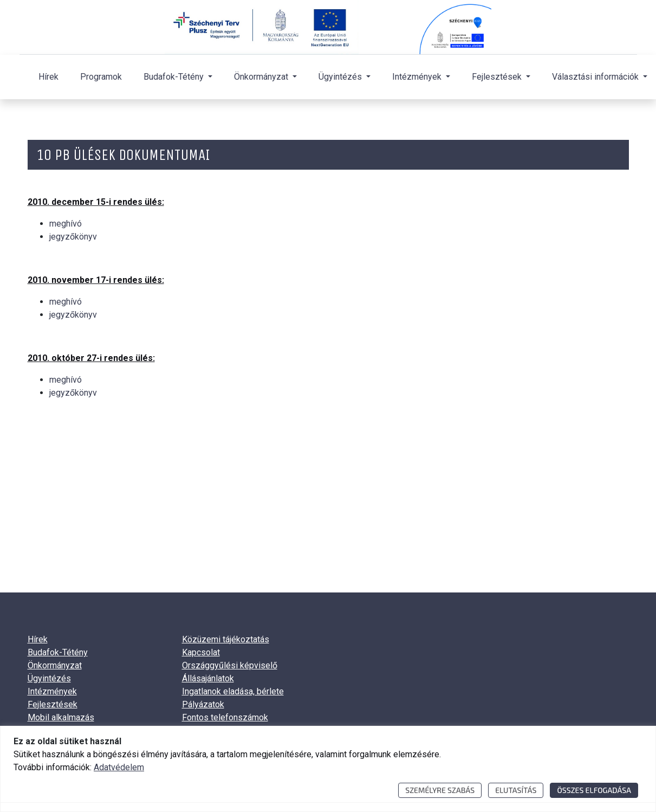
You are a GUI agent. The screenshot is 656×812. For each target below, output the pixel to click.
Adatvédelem (119, 767)
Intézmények (52, 691)
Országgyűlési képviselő (230, 665)
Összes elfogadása (594, 790)
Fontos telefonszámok (225, 717)
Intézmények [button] (418, 77)
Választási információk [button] (596, 77)
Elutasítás (516, 790)
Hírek (48, 77)
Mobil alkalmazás (61, 717)
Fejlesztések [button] (498, 77)
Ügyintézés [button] (341, 77)
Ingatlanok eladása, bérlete (233, 691)
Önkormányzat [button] (262, 77)
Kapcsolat (201, 652)
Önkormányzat (55, 665)
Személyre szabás (440, 790)
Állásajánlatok (208, 678)
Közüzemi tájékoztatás (226, 639)
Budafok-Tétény (58, 652)
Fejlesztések (53, 704)
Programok (101, 77)
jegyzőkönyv (73, 237)
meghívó (66, 224)
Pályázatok (203, 704)
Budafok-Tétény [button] (175, 77)
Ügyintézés (49, 678)
